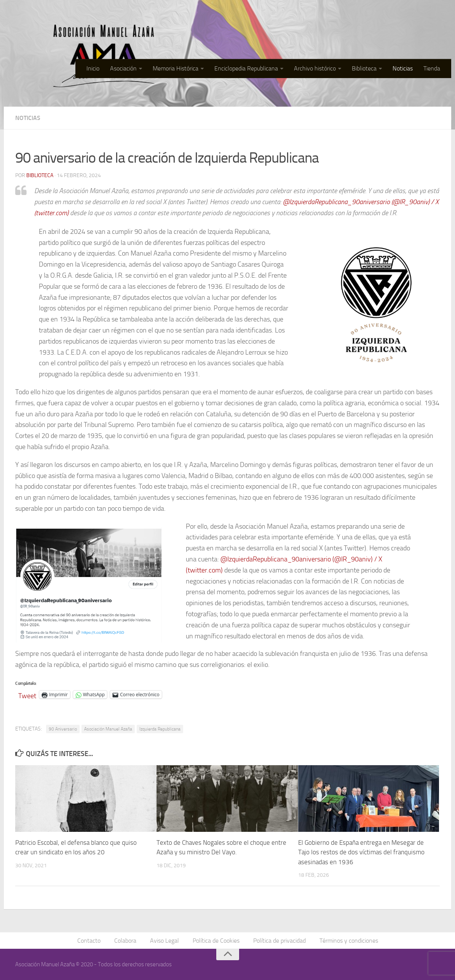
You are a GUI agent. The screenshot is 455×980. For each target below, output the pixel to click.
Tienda (432, 68)
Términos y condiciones (349, 941)
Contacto (89, 941)
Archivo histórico (315, 68)
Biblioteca (364, 68)
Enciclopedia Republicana (246, 68)
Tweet (27, 695)
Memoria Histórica (176, 68)
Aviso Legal (164, 941)
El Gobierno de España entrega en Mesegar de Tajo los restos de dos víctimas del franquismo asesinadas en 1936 (361, 852)
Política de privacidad (279, 941)
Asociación (123, 68)
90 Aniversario (63, 729)
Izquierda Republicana (160, 729)
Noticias (403, 68)
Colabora (125, 941)
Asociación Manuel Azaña (108, 729)
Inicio (93, 68)
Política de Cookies (216, 941)
